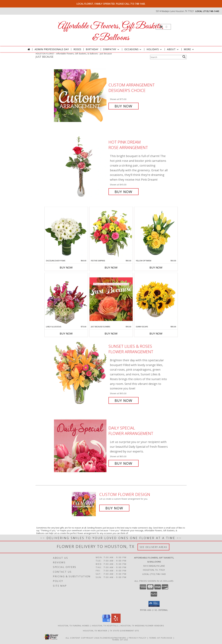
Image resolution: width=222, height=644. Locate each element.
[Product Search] (166, 57)
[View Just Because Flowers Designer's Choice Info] (111, 299)
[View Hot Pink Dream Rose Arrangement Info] (80, 167)
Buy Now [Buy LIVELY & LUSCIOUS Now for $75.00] (66, 334)
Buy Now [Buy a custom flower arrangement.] (114, 508)
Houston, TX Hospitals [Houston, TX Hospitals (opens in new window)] (105, 625)
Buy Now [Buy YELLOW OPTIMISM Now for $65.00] (156, 267)
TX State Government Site (124, 630)
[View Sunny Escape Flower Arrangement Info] (156, 299)
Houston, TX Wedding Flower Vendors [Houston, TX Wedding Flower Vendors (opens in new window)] (142, 625)
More (189, 49)
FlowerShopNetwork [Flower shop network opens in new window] (113, 638)
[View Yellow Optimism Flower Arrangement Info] (156, 233)
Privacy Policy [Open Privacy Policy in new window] (138, 638)
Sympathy (111, 49)
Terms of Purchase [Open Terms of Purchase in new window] (161, 638)
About (173, 49)
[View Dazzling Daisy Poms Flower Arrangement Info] (66, 233)
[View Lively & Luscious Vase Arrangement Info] (66, 299)
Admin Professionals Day (52, 49)
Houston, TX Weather (95, 630)
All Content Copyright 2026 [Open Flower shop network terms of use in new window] (83, 638)
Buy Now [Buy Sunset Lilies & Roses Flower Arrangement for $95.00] (124, 400)
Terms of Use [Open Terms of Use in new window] (120, 640)
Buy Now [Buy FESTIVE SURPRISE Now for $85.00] (111, 267)
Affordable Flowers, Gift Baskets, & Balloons (111, 32)
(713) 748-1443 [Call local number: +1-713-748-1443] (211, 11)
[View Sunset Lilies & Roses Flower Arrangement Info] (80, 373)
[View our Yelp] (116, 622)
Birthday (92, 49)
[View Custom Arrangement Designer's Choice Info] (80, 96)
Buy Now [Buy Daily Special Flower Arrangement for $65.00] (124, 463)
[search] (184, 57)
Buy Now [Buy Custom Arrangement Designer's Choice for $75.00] (124, 106)
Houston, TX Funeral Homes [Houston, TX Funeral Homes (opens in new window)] (74, 625)
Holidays (154, 49)
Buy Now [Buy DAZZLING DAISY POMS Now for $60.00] (66, 267)
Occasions (133, 49)
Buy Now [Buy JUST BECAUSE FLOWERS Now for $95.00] (111, 334)
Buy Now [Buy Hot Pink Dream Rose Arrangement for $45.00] (124, 192)
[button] (163, 27)
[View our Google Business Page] (106, 622)
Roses (77, 49)
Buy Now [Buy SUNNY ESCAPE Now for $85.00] (156, 334)
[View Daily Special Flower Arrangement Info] (80, 446)
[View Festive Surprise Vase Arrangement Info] (111, 233)
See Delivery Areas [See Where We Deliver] (153, 547)
